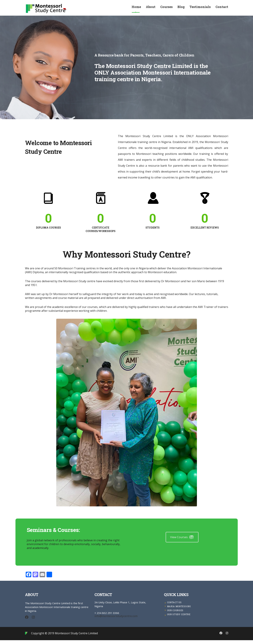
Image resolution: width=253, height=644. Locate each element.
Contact (222, 8)
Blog (181, 8)
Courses (166, 8)
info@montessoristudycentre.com (112, 620)
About (151, 8)
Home (136, 8)
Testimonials (200, 8)
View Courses (182, 541)
